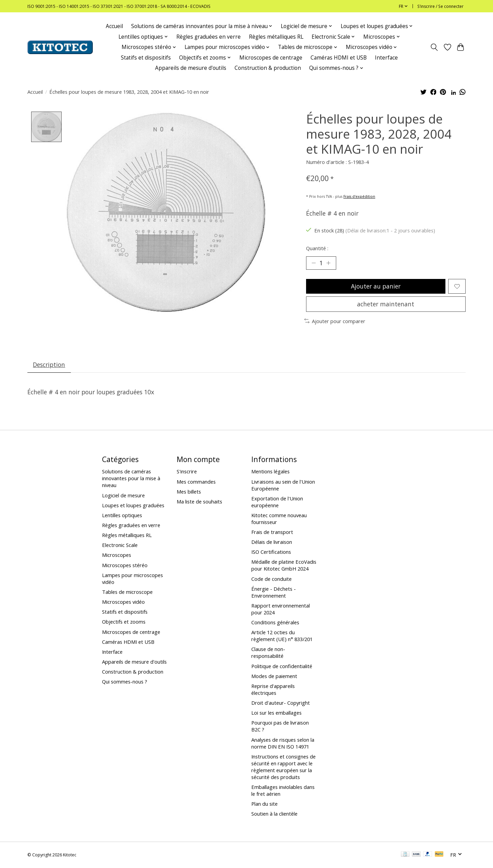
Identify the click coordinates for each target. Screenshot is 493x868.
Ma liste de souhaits (199, 502)
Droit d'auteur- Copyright (281, 703)
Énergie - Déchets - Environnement (274, 592)
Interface (386, 58)
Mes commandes (196, 482)
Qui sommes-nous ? (125, 682)
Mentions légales (270, 472)
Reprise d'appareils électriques (273, 690)
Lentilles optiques (122, 515)
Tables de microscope (127, 592)
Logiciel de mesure (123, 496)
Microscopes (117, 556)
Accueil (114, 26)
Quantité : (317, 248)
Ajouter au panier (376, 286)
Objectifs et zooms (124, 622)
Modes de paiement (274, 676)
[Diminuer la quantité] (314, 263)
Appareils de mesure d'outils (191, 68)
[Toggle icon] (434, 47)
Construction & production (268, 68)
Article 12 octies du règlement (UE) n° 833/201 (282, 636)
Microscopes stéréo (125, 565)
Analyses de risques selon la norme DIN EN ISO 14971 (283, 743)
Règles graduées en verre (208, 37)
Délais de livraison (272, 542)
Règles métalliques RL (276, 37)
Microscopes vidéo (123, 602)
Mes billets (189, 492)
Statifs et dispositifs (146, 58)
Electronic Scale (120, 546)
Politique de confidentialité (282, 666)
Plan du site (264, 804)
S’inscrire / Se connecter (440, 6)
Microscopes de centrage (271, 58)
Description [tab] (49, 365)
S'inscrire (187, 472)
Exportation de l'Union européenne (277, 502)
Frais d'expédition (359, 196)
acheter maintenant (386, 304)
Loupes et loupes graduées (133, 506)
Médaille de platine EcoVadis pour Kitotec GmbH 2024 (284, 566)
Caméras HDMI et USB (339, 58)
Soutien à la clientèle (274, 814)
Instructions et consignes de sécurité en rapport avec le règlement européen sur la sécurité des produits (283, 767)
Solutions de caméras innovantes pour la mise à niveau (131, 479)
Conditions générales (275, 623)
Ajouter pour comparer (335, 321)
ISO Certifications (271, 552)
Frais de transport (272, 532)
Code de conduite (271, 579)
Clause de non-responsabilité (268, 653)
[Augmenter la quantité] (329, 263)
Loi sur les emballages (276, 713)
